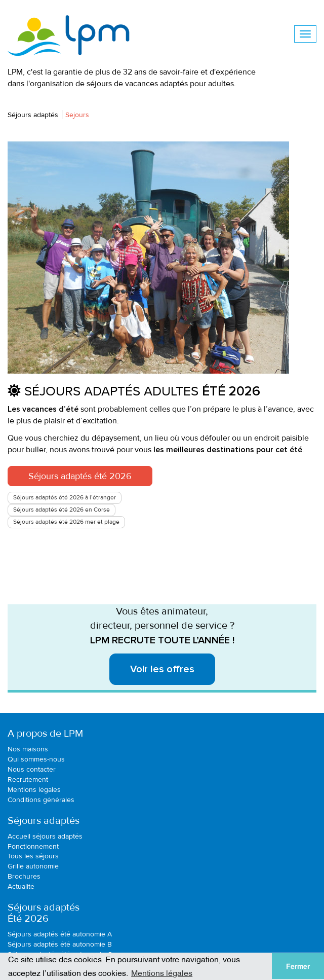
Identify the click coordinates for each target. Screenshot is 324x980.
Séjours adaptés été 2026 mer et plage (66, 522)
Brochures (24, 876)
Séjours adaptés (33, 115)
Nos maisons (28, 749)
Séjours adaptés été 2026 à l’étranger (65, 498)
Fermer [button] (298, 966)
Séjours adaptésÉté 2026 (44, 913)
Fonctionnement (33, 846)
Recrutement (28, 779)
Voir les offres (162, 669)
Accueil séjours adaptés (45, 836)
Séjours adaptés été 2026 (80, 476)
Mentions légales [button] (162, 972)
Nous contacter (32, 769)
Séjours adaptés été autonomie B (60, 944)
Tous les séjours (33, 856)
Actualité (21, 886)
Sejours (77, 115)
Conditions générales (41, 800)
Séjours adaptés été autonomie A (60, 934)
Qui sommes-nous (36, 759)
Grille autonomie (33, 866)
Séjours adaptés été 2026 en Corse (62, 510)
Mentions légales (34, 790)
